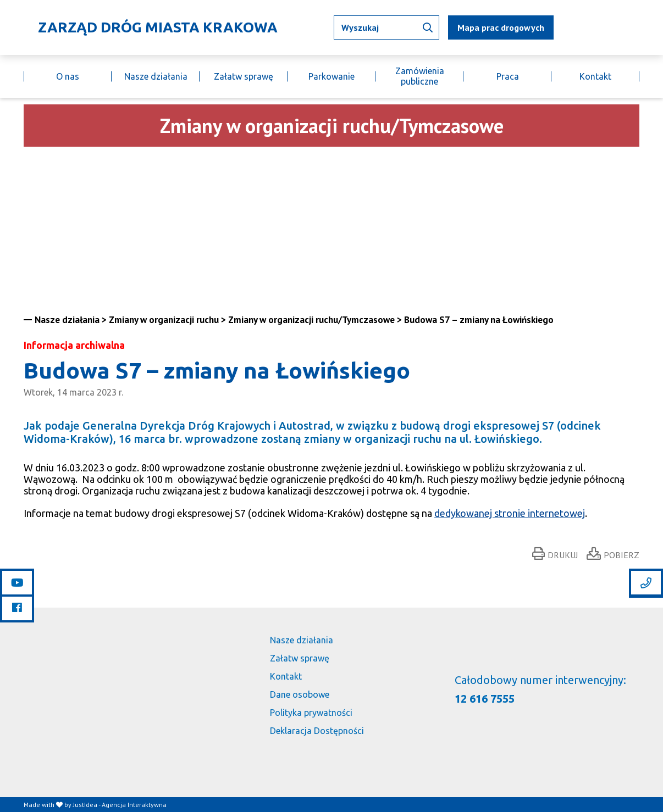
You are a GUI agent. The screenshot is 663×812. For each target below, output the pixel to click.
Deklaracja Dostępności (317, 731)
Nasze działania (156, 76)
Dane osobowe (300, 694)
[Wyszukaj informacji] (428, 27)
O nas (68, 76)
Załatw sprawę (244, 76)
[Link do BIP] (624, 27)
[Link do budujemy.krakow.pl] (639, 28)
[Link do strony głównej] (151, 27)
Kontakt (595, 76)
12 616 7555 (485, 699)
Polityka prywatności (311, 713)
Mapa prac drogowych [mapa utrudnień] (501, 27)
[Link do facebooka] (17, 608)
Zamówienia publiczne (420, 76)
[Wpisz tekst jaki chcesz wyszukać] (386, 27)
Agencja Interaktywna (134, 805)
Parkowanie (331, 76)
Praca (508, 76)
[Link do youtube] (17, 583)
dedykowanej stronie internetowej (510, 513)
